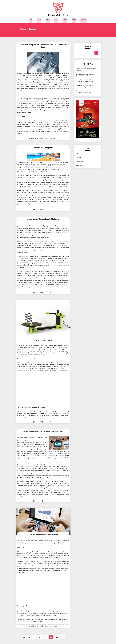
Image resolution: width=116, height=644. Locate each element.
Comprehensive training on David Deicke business (43, 217)
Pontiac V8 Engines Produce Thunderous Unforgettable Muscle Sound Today (86, 81)
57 (40, 636)
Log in (78, 153)
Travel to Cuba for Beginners (43, 146)
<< (24, 636)
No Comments (54, 137)
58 (45, 636)
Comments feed (80, 161)
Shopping (39, 19)
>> (62, 636)
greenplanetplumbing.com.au (25, 111)
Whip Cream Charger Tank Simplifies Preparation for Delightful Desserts (85, 75)
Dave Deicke (66, 255)
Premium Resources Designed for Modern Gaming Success (86, 70)
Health (56, 19)
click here (67, 489)
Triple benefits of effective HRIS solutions (43, 533)
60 (57, 636)
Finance (74, 19)
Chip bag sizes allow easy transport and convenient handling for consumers (86, 86)
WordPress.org (80, 165)
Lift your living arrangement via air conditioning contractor (43, 429)
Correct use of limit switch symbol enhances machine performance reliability (87, 92)
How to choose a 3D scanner (43, 338)
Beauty (48, 19)
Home (31, 19)
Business (65, 19)
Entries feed (79, 157)
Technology (84, 19)
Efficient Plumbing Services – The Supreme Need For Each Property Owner (43, 45)
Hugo (31, 137)
